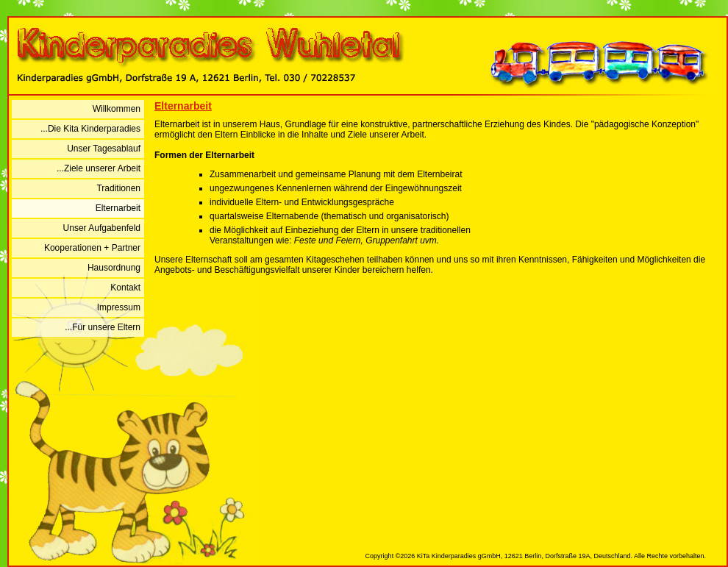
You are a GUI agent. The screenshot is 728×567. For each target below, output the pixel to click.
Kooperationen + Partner (92, 248)
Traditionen (118, 188)
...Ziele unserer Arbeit (99, 168)
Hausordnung (114, 268)
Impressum (119, 307)
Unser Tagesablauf (104, 149)
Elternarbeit (118, 208)
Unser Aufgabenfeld (102, 228)
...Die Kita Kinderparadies (90, 129)
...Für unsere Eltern (103, 327)
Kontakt (125, 288)
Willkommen (117, 109)
